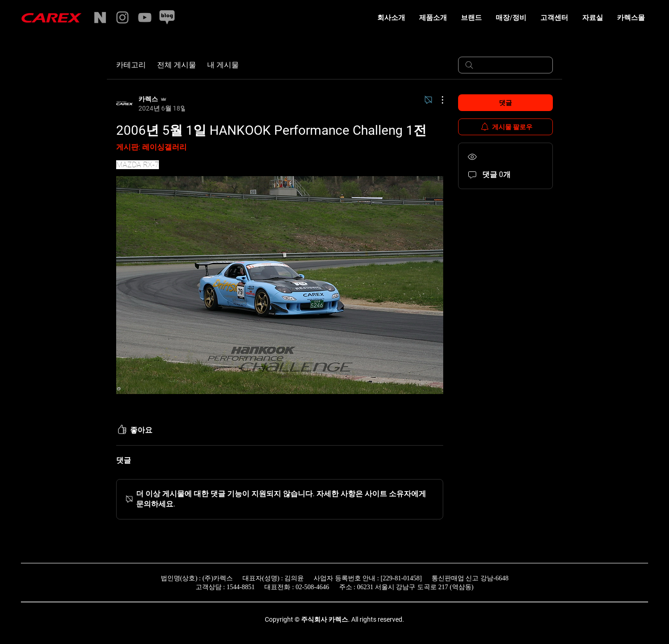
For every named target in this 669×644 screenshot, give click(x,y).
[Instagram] (122, 17)
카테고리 (131, 65)
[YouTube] (145, 17)
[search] (505, 65)
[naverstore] (100, 17)
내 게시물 (223, 65)
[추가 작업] (438, 100)
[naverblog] (167, 17)
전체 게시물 (177, 65)
